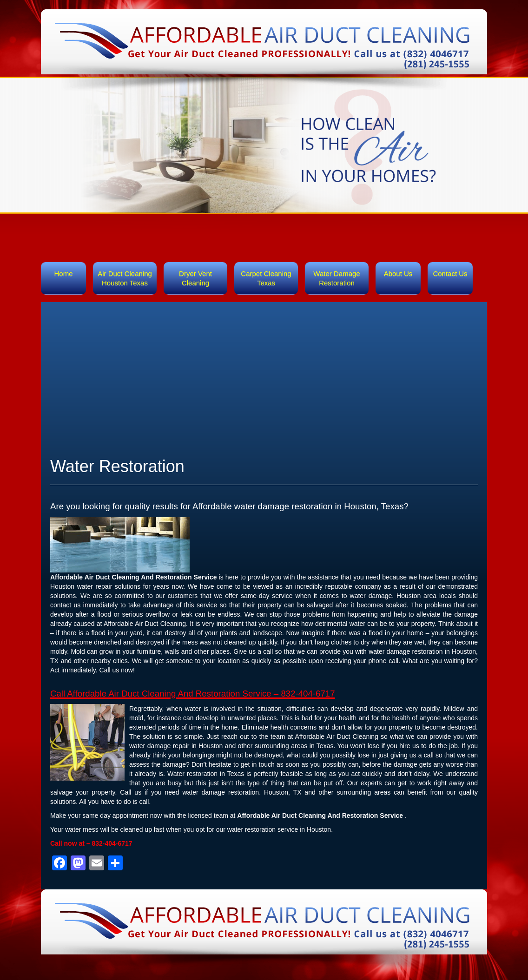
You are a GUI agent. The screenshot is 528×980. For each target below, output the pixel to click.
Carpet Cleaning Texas (266, 278)
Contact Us (450, 273)
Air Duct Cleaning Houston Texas (125, 278)
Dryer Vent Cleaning (195, 278)
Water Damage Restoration (337, 278)
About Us (398, 273)
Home (63, 273)
